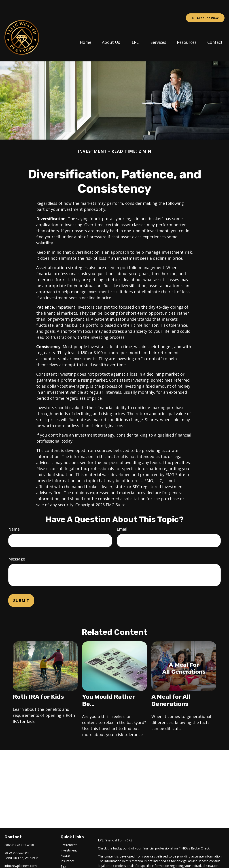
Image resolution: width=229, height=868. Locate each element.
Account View (205, 5)
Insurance (68, 848)
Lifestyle (67, 864)
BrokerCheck (200, 835)
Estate (65, 842)
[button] (86, 28)
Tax (63, 853)
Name (14, 516)
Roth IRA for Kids (38, 683)
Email (122, 516)
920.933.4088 (24, 832)
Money (66, 858)
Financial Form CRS (118, 827)
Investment (69, 837)
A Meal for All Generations (171, 687)
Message (17, 546)
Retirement (69, 831)
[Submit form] (21, 587)
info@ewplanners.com (21, 852)
